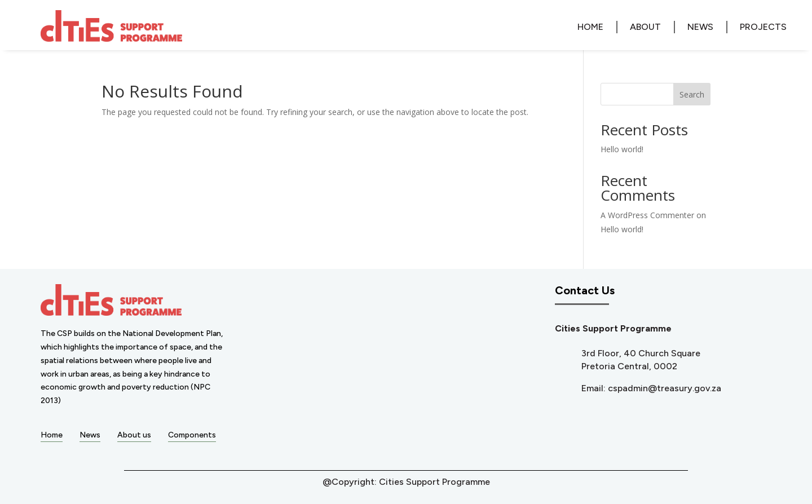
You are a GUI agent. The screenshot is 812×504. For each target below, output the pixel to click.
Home (590, 27)
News (700, 27)
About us (134, 435)
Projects (763, 27)
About (645, 27)
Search (692, 94)
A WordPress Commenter (647, 215)
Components (192, 435)
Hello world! (622, 149)
